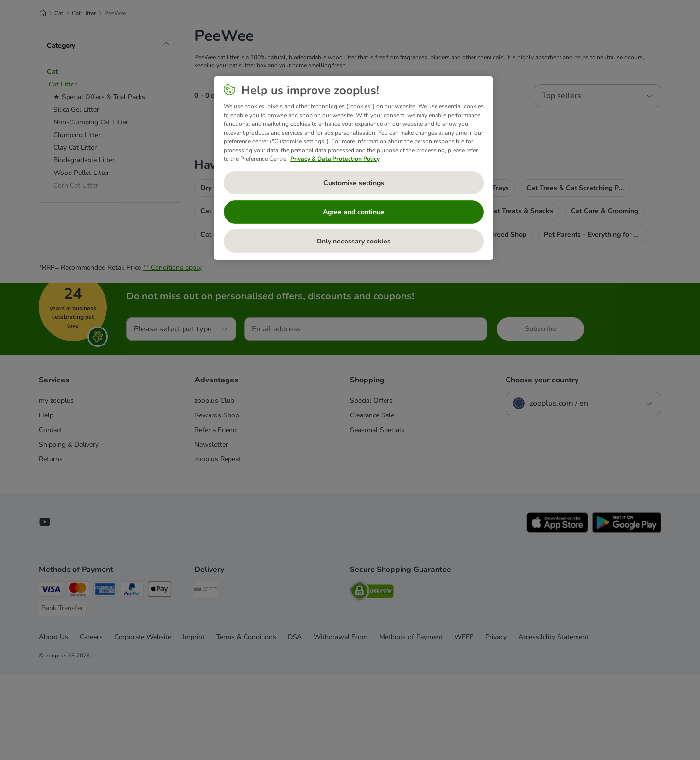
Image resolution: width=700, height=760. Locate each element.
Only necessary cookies (354, 241)
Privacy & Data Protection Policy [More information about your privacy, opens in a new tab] (335, 159)
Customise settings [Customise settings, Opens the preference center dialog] (354, 183)
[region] (354, 168)
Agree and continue (354, 212)
